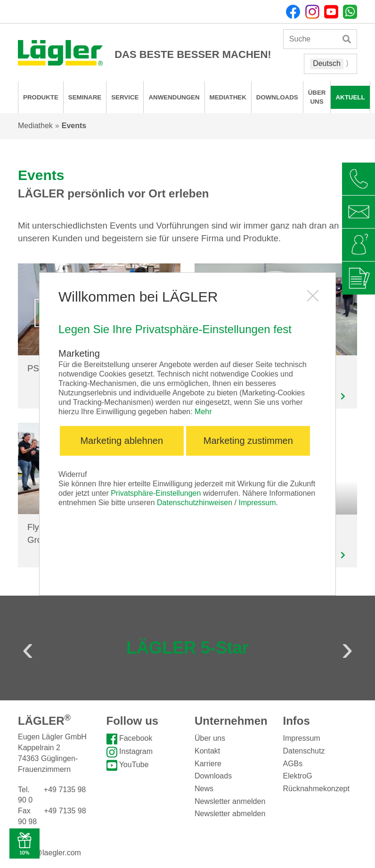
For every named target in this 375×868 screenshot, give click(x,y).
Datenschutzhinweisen (195, 503)
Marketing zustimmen (248, 441)
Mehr (203, 412)
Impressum (257, 503)
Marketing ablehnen (122, 441)
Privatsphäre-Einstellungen (156, 493)
